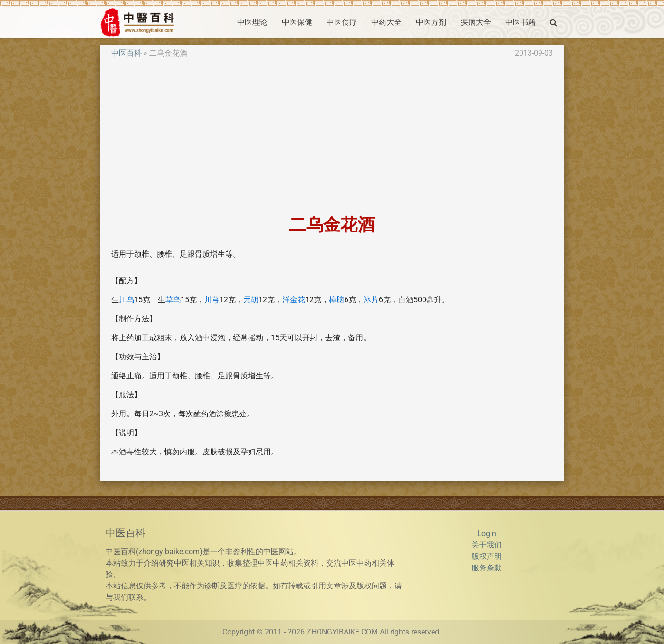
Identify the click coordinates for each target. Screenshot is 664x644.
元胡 (251, 300)
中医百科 (126, 53)
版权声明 (487, 556)
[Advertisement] (332, 137)
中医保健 (297, 22)
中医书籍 (520, 22)
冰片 (371, 300)
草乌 (173, 300)
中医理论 (252, 22)
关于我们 (487, 545)
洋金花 (294, 300)
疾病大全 (476, 22)
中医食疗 (342, 22)
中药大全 (386, 22)
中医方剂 (431, 22)
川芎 (212, 300)
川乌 (126, 300)
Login (487, 533)
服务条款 (487, 568)
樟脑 (337, 300)
